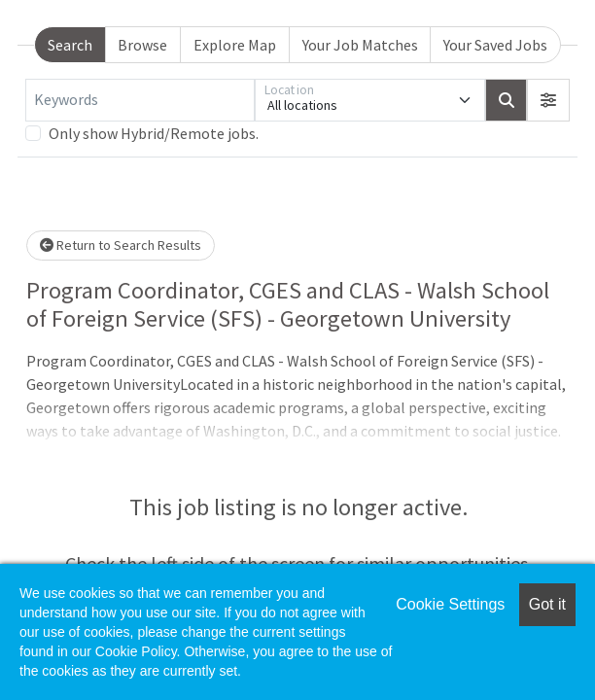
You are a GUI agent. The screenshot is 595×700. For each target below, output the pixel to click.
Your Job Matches (360, 45)
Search (70, 45)
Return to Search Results (121, 245)
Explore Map (235, 45)
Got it (547, 604)
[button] (548, 100)
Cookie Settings (450, 604)
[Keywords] (140, 100)
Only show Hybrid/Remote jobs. (154, 133)
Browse (142, 45)
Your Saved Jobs (495, 45)
